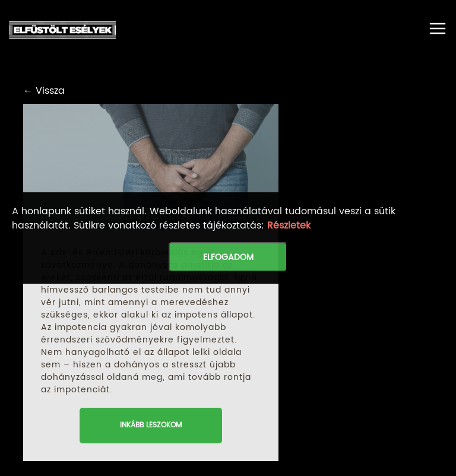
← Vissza (44, 91)
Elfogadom (228, 257)
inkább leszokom (151, 425)
